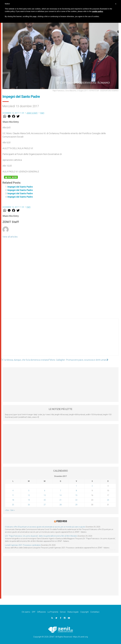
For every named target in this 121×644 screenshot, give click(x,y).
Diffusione (42, 612)
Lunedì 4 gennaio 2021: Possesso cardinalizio (23, 545)
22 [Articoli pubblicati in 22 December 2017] (76, 500)
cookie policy (98, 11)
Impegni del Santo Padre (20, 187)
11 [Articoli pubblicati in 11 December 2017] (13, 495)
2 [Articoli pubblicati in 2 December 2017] (92, 486)
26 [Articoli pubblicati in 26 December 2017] (29, 505)
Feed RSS (62, 521)
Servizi (63, 612)
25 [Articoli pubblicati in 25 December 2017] (13, 505)
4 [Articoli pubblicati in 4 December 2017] (13, 491)
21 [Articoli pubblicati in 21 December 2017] (60, 500)
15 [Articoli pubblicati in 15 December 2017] (76, 495)
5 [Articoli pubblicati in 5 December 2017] (29, 491)
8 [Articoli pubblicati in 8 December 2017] (76, 491)
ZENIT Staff (32, 113)
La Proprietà (53, 612)
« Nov (7, 510)
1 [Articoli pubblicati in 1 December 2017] (76, 486)
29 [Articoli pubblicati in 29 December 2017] (76, 505)
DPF (34, 612)
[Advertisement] (60, 339)
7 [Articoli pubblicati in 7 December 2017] (60, 491)
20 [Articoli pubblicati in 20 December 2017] (45, 500)
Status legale (73, 612)
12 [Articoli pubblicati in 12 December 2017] (29, 495)
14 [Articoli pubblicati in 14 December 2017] (60, 495)
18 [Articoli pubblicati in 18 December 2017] (13, 500)
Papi (42, 113)
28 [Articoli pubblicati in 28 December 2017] (60, 505)
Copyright (84, 612)
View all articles (10, 237)
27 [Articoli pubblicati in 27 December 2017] (45, 505)
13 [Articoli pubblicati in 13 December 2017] (45, 495)
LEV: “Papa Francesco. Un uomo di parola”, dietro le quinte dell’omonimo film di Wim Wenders (41, 536)
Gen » (12, 510)
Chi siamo (26, 612)
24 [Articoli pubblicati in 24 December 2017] (108, 500)
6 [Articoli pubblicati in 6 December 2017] (45, 491)
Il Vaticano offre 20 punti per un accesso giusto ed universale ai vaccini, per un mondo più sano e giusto (45, 527)
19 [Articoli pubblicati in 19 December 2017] (29, 500)
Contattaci (95, 612)
